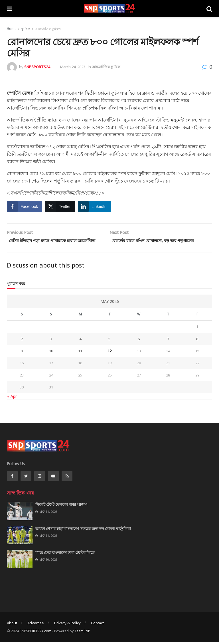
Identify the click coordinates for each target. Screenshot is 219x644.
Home (12, 29)
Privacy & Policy (67, 631)
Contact (97, 631)
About (12, 631)
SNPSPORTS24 (37, 67)
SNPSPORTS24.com (36, 639)
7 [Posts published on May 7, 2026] (168, 347)
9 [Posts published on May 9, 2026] (22, 359)
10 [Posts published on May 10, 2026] (51, 359)
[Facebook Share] (25, 206)
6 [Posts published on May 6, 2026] (139, 347)
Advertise (36, 631)
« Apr (12, 404)
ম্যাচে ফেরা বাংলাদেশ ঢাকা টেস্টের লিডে (65, 560)
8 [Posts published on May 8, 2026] (197, 347)
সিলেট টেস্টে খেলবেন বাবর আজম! (61, 512)
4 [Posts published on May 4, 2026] (80, 347)
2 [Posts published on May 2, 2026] (22, 347)
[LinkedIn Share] (94, 206)
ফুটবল (26, 29)
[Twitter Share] (60, 206)
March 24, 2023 (73, 67)
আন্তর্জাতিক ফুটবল (48, 29)
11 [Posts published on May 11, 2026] (80, 359)
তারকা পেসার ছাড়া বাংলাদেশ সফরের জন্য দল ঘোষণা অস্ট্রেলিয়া (83, 536)
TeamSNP (82, 639)
